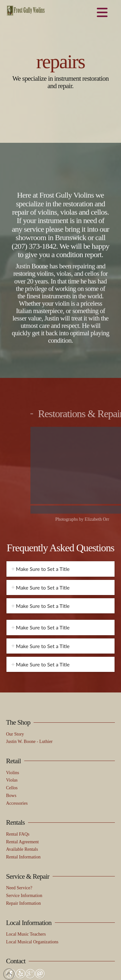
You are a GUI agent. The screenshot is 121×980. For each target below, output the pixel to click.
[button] (102, 13)
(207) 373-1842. (35, 250)
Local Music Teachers (26, 879)
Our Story (15, 679)
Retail (14, 706)
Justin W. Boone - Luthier (29, 687)
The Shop (18, 668)
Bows (11, 741)
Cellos (12, 733)
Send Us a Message (24, 934)
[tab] (61, 514)
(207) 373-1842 (20, 949)
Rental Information (23, 802)
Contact (16, 906)
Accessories (17, 749)
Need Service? (19, 833)
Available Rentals (22, 795)
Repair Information (24, 849)
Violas (12, 725)
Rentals (15, 768)
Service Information (24, 841)
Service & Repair (28, 822)
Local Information (29, 868)
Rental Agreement (22, 787)
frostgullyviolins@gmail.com (33, 942)
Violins (13, 718)
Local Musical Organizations (32, 887)
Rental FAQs (18, 779)
